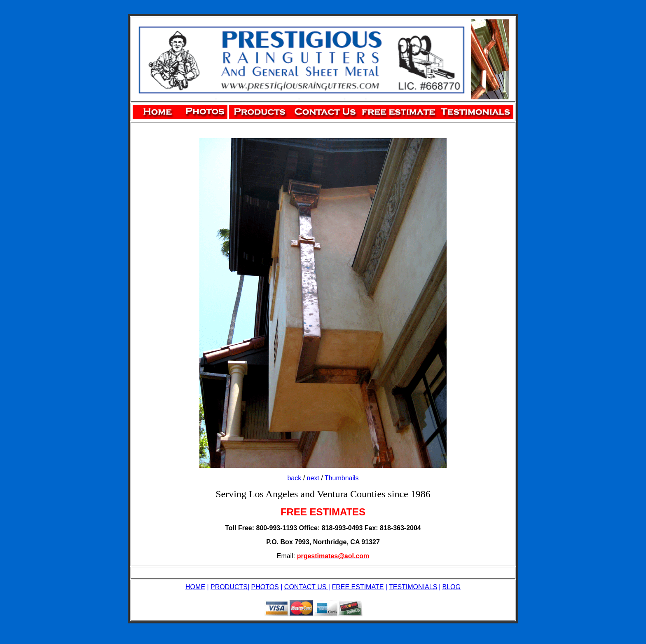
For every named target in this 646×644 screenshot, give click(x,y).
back (294, 478)
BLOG (451, 587)
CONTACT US (306, 587)
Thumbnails (342, 478)
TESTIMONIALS (413, 587)
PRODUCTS (229, 587)
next (313, 478)
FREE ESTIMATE (358, 587)
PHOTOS (265, 587)
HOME (195, 587)
